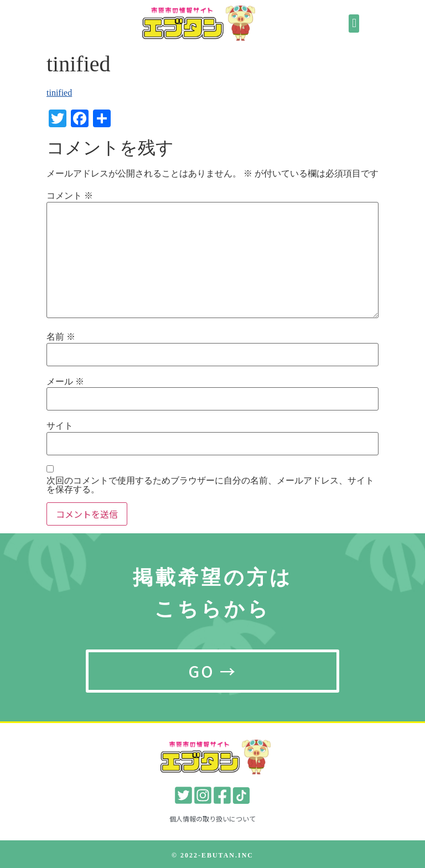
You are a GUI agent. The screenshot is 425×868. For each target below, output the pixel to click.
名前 (61, 337)
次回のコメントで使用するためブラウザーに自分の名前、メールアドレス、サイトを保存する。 (210, 485)
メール (65, 382)
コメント (70, 196)
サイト (60, 426)
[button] (354, 24)
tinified (59, 93)
